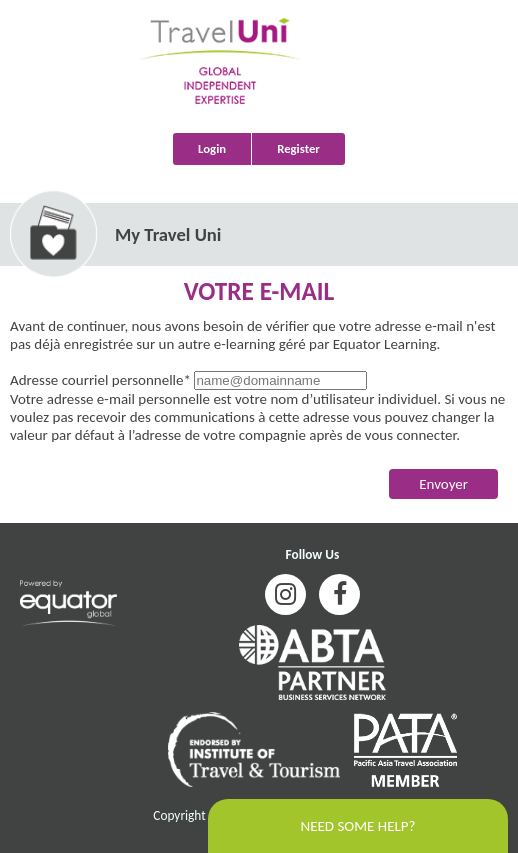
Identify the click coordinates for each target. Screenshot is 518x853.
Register (298, 148)
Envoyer (443, 484)
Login (212, 148)
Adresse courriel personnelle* (100, 380)
